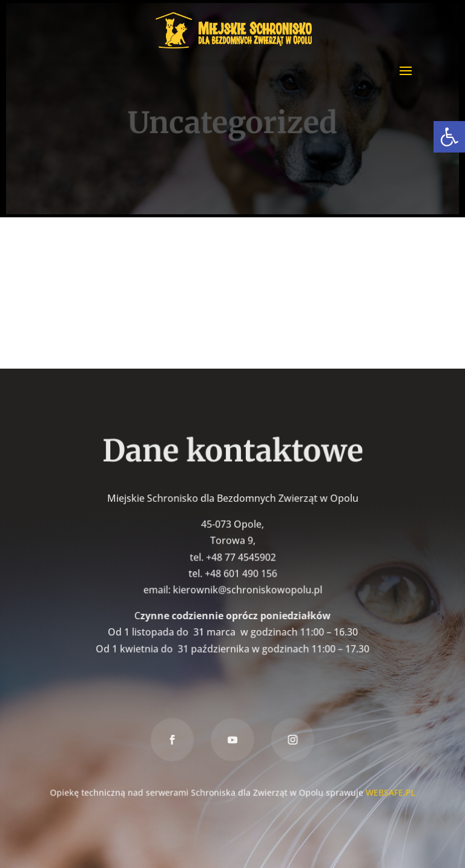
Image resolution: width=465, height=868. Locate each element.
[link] (449, 137)
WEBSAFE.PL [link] (389, 791)
